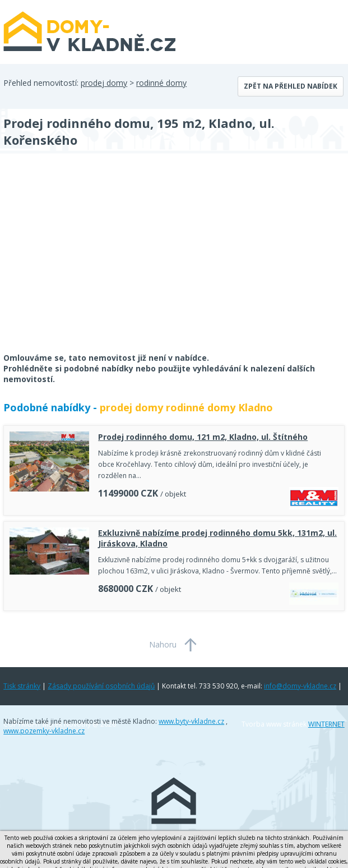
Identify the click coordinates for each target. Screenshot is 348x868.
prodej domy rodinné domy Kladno (186, 407)
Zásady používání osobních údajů (101, 686)
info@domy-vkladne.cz (300, 686)
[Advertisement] (87, 260)
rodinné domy (161, 83)
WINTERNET (326, 724)
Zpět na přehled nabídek (291, 86)
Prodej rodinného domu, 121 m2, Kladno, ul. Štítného (203, 437)
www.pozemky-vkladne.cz (44, 731)
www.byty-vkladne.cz (191, 721)
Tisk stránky (22, 686)
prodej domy (104, 83)
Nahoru (163, 644)
